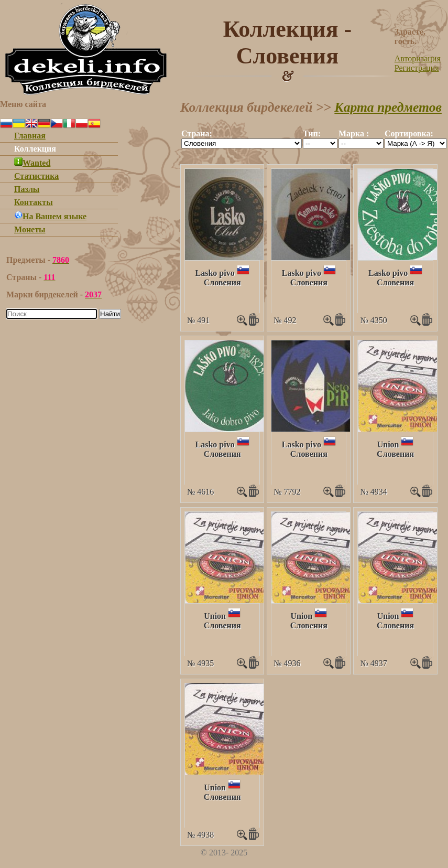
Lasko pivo (215, 273)
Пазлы (27, 189)
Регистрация (417, 68)
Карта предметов (388, 107)
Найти (110, 314)
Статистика (36, 176)
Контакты (34, 202)
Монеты (30, 229)
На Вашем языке (50, 216)
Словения (222, 282)
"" (242, 143)
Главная (30, 136)
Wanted (32, 163)
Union (388, 444)
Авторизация (418, 58)
